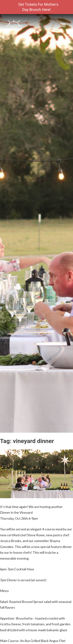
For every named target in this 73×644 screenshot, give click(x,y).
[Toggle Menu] (63, 25)
